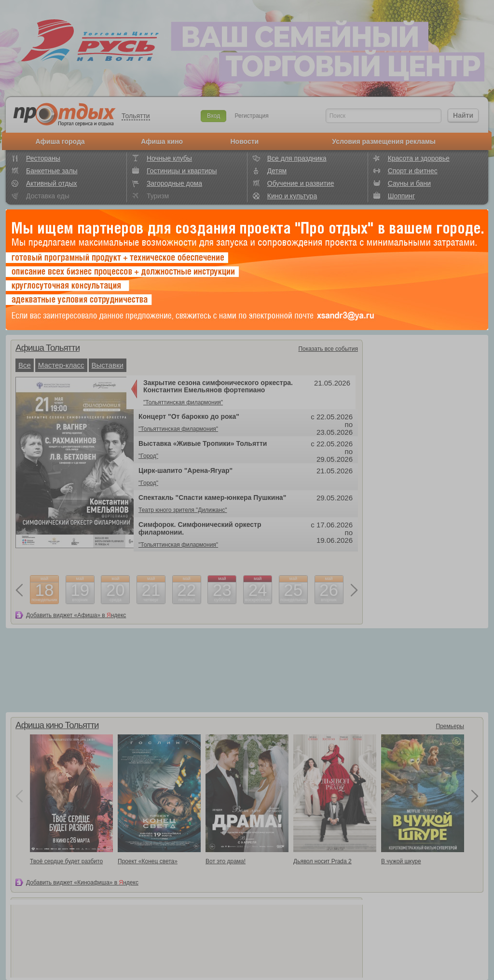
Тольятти (136, 116)
